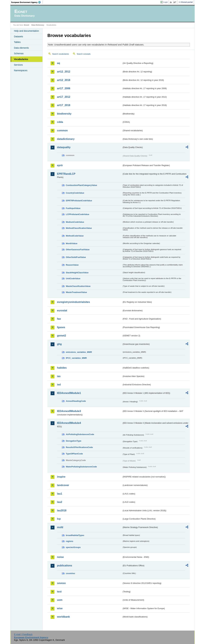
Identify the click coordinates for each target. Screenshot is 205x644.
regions (70, 541)
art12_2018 (64, 80)
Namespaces (21, 70)
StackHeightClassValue (77, 273)
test (59, 592)
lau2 (60, 502)
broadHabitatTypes (75, 535)
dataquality (64, 147)
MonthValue (72, 243)
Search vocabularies (61, 54)
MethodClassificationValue (79, 228)
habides (62, 368)
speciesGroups (73, 547)
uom (60, 600)
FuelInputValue (73, 208)
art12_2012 (64, 72)
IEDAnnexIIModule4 (69, 423)
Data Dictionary (38, 25)
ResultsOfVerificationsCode (79, 447)
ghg (59, 344)
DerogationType (74, 441)
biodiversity (64, 114)
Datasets (18, 36)
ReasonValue (72, 265)
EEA (27, 2)
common (62, 130)
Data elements (21, 48)
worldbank (63, 617)
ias (59, 376)
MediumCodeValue (75, 222)
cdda (60, 122)
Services (18, 65)
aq (59, 63)
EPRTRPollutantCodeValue (79, 201)
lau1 (60, 494)
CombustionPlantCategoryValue (81, 185)
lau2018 (62, 510)
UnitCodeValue (73, 278)
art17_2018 (64, 105)
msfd (60, 527)
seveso (61, 583)
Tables (17, 42)
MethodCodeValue (75, 236)
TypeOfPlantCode (74, 454)
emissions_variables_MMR (79, 352)
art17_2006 (64, 88)
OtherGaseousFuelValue (78, 250)
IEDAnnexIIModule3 (69, 411)
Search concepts (84, 54)
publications (65, 566)
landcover (63, 485)
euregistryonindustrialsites (73, 302)
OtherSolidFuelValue (76, 257)
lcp (59, 519)
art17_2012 (64, 97)
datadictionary (66, 139)
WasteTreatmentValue (76, 292)
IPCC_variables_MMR (76, 358)
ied (59, 385)
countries (70, 573)
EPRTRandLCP (66, 174)
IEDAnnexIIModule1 (69, 393)
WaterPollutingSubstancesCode (81, 467)
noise (60, 557)
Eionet (27, 25)
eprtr (60, 165)
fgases (61, 327)
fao (59, 319)
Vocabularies (21, 59)
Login (166, 2)
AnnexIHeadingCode (76, 401)
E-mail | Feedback (23, 634)
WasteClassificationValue (78, 286)
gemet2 (61, 336)
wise (60, 608)
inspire (61, 477)
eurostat (62, 310)
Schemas (19, 53)
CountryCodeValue (75, 193)
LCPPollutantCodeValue (78, 214)
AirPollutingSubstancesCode (80, 434)
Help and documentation (26, 31)
